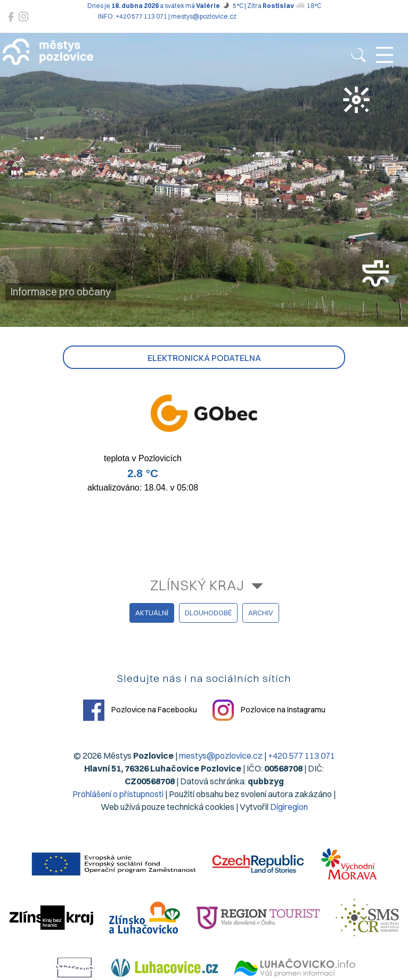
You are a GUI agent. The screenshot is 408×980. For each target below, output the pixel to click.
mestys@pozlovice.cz (221, 756)
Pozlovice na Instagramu (269, 710)
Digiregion (289, 807)
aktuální (152, 613)
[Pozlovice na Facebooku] (11, 17)
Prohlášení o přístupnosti (118, 794)
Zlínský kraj (197, 585)
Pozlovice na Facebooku (140, 710)
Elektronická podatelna (204, 358)
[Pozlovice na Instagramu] (23, 17)
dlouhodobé (208, 613)
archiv (261, 613)
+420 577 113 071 (301, 756)
